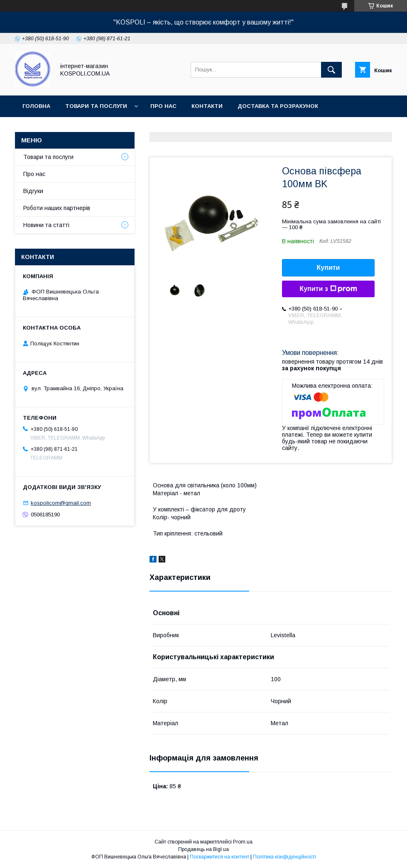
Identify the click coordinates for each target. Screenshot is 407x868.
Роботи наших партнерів (57, 208)
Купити (329, 268)
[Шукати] (331, 70)
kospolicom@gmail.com (61, 503)
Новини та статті (46, 225)
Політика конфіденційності (284, 857)
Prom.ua (243, 842)
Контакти (207, 106)
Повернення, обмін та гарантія (73, 128)
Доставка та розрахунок (278, 106)
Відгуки (33, 191)
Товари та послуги (96, 106)
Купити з (328, 289)
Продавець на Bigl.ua (203, 849)
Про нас (163, 106)
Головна (36, 106)
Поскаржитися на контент (219, 857)
